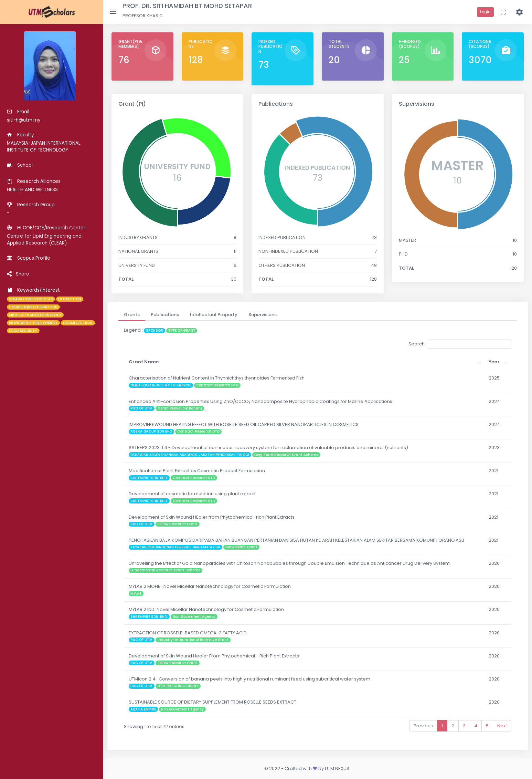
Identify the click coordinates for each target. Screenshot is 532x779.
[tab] (132, 315)
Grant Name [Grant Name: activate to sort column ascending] (144, 362)
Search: (460, 344)
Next (502, 726)
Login (485, 12)
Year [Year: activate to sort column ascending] (494, 362)
